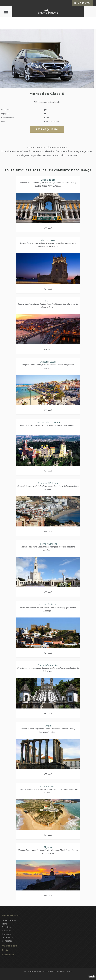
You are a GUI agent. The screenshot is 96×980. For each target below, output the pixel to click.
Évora (48, 726)
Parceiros (7, 934)
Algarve (48, 847)
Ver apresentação (52, 122)
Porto (48, 301)
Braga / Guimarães (48, 665)
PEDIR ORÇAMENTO (47, 129)
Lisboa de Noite (48, 241)
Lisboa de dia (48, 180)
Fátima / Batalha (48, 544)
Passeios (6, 931)
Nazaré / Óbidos (48, 605)
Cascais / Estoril (48, 362)
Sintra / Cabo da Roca (48, 422)
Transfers (7, 927)
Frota (5, 924)
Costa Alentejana (48, 787)
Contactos (7, 941)
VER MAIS (48, 228)
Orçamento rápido (82, 3)
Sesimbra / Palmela (48, 483)
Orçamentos (8, 937)
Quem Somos (9, 920)
